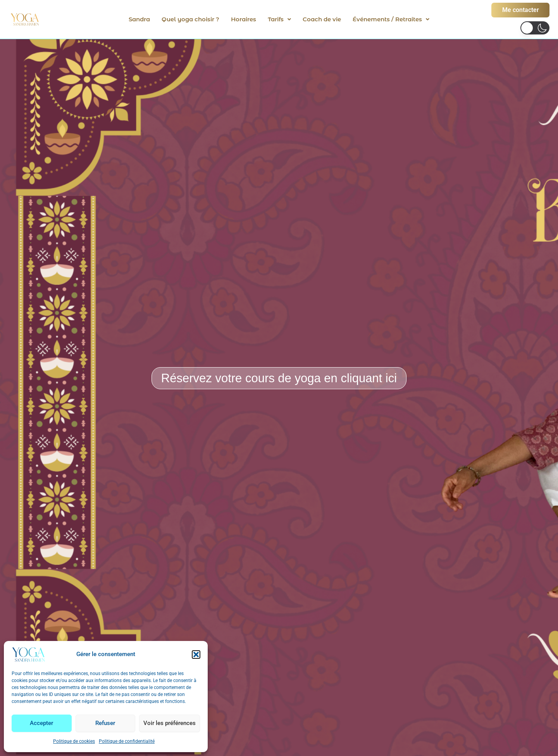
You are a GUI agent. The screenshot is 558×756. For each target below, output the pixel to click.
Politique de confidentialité (127, 741)
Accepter (41, 723)
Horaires (244, 19)
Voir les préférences (170, 723)
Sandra (139, 19)
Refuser (105, 723)
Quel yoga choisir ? (190, 19)
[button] (196, 655)
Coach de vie (322, 19)
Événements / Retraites (391, 19)
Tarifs (279, 19)
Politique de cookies (74, 741)
